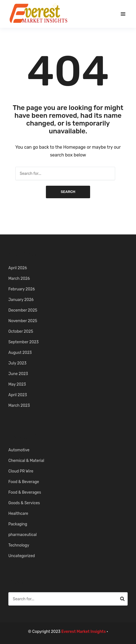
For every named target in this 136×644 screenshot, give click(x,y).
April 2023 (18, 395)
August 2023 (20, 353)
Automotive (19, 450)
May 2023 (17, 384)
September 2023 (24, 342)
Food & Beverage (24, 482)
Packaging (18, 524)
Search (68, 192)
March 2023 (19, 406)
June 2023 (18, 374)
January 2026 (21, 300)
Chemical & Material (26, 461)
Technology (19, 545)
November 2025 (23, 321)
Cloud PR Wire (21, 471)
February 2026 (22, 289)
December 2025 (23, 310)
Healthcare (18, 514)
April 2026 (18, 268)
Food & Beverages (25, 492)
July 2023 (17, 363)
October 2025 (21, 331)
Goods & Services (24, 503)
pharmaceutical (23, 535)
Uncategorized (22, 556)
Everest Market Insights (84, 632)
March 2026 (19, 279)
